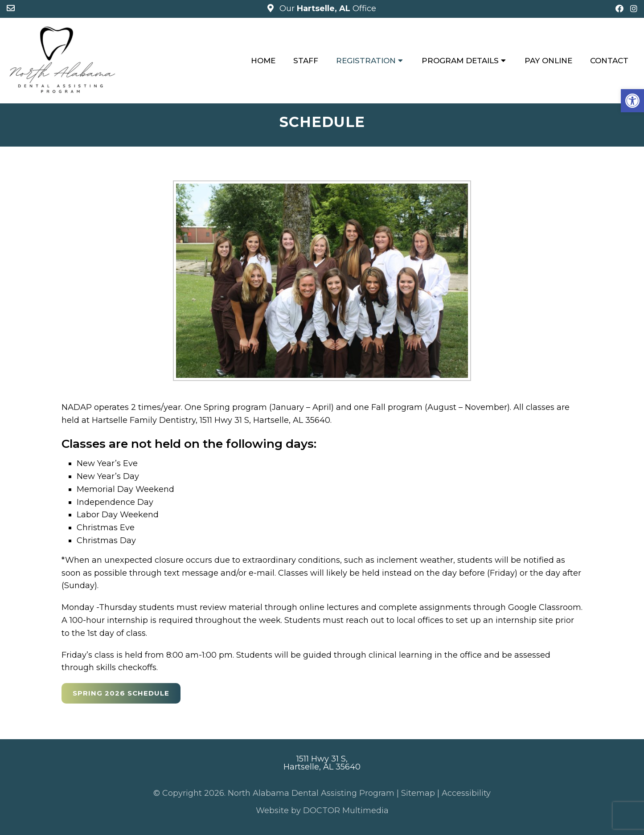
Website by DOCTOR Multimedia (322, 810)
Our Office (327, 8)
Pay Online (548, 61)
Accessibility (466, 793)
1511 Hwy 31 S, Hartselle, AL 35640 (322, 763)
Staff (306, 61)
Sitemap (418, 793)
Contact (609, 61)
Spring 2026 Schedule (121, 693)
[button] (632, 101)
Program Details (460, 61)
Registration (366, 61)
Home (263, 61)
